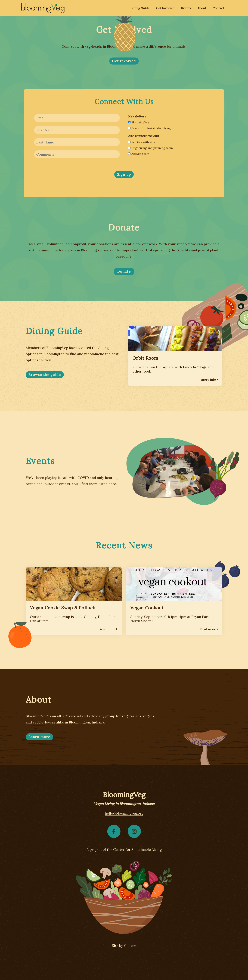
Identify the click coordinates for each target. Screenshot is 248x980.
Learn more (39, 737)
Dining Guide (140, 8)
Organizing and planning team (151, 148)
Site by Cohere (124, 945)
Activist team (139, 154)
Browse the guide (45, 375)
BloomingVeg (139, 122)
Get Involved (165, 8)
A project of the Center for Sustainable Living (124, 849)
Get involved (124, 61)
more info (210, 379)
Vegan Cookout (147, 608)
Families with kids (142, 142)
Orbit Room (145, 358)
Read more (108, 629)
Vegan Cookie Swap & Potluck (62, 608)
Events (186, 8)
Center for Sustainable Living (149, 128)
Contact (218, 8)
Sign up (124, 174)
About (202, 8)
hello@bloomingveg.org (124, 813)
